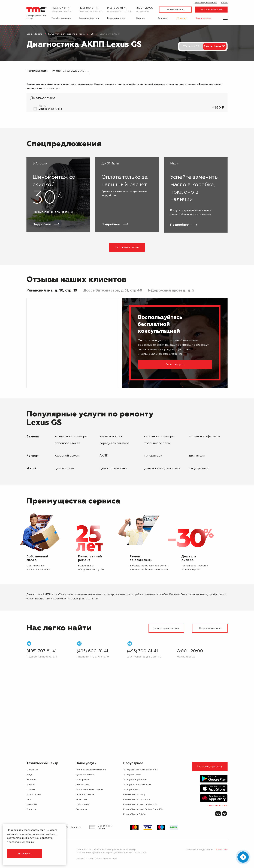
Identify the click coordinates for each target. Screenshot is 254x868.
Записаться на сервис (211, 10)
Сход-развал (199, 468)
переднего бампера (114, 443)
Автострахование (85, 795)
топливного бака (157, 443)
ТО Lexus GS (191, 46)
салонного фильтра (159, 436)
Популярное (133, 763)
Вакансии (32, 804)
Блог (29, 800)
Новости (31, 780)
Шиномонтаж (83, 804)
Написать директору (210, 767)
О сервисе (32, 770)
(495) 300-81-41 (117, 8)
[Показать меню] (225, 18)
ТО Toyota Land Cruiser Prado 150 (141, 770)
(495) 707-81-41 (61, 8)
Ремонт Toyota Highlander (137, 800)
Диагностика (64, 468)
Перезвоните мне (210, 628)
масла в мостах (111, 436)
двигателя (197, 456)
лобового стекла (67, 443)
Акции (183, 19)
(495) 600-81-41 (88, 8)
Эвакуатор (81, 809)
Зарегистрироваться (206, 3)
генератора (153, 456)
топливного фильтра (205, 436)
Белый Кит (222, 850)
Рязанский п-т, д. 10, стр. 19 (91, 11)
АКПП (104, 456)
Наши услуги (86, 763)
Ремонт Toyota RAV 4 (134, 814)
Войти (224, 3)
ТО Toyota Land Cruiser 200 (138, 785)
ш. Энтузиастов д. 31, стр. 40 (120, 11)
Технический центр (42, 763)
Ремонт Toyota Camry (134, 795)
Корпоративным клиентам (89, 790)
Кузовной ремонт (117, 18)
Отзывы (31, 790)
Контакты (163, 18)
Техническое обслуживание (91, 770)
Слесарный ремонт (89, 18)
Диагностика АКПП (113, 468)
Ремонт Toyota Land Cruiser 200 (140, 804)
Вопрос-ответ (34, 795)
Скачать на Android (217, 806)
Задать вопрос (203, 18)
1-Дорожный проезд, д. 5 (62, 11)
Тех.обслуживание (61, 18)
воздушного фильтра (71, 436)
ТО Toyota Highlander (135, 780)
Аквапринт (81, 800)
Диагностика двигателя (162, 468)
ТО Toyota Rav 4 (132, 790)
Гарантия (141, 18)
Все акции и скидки (127, 247)
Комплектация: (37, 71)
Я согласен (25, 854)
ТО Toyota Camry (132, 775)
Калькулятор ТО (176, 10)
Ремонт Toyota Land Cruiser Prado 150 (143, 809)
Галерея (31, 785)
